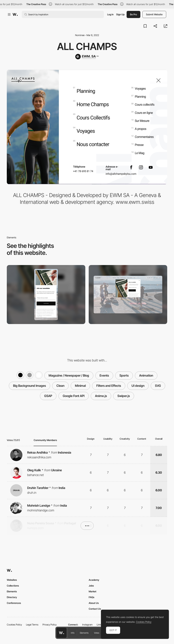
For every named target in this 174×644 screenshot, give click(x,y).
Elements (84, 633)
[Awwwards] (15, 14)
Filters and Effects (109, 386)
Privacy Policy (50, 625)
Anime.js (101, 396)
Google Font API (74, 396)
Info (73, 633)
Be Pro (133, 14)
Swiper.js (124, 396)
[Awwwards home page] (62, 633)
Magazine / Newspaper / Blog (69, 375)
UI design (138, 386)
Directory (12, 597)
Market (93, 591)
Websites (12, 580)
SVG (158, 386)
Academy (94, 580)
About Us (94, 603)
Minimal (80, 386)
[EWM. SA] (87, 57)
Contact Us (95, 609)
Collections (13, 586)
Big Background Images (29, 386)
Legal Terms (32, 625)
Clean (60, 386)
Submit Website (154, 14)
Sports (124, 375)
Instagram (87, 625)
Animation (146, 375)
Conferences (14, 603)
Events (104, 375)
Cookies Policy (14, 625)
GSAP (48, 396)
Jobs (91, 586)
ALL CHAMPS (87, 46)
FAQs (92, 597)
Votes (97, 633)
